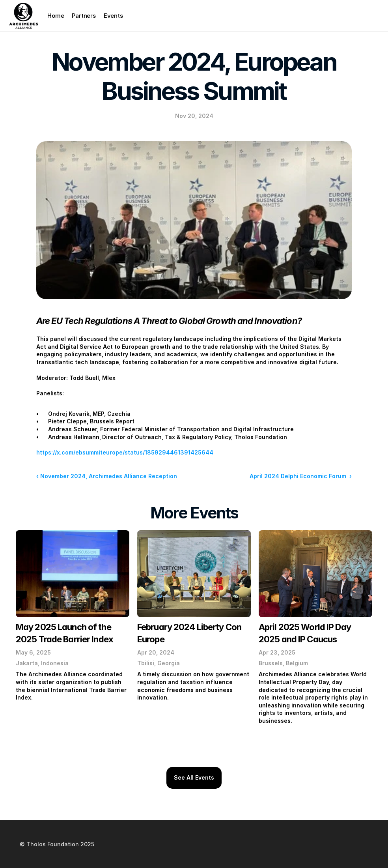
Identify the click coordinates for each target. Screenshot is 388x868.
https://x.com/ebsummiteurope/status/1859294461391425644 (125, 452)
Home (56, 16)
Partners (84, 16)
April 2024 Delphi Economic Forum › (301, 476)
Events (113, 16)
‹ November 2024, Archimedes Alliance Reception (107, 476)
